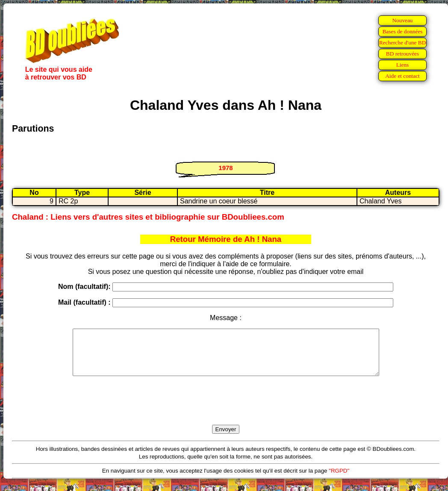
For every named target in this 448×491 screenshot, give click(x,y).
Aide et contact (402, 76)
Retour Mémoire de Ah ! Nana (226, 239)
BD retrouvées (402, 54)
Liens (403, 65)
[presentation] (226, 410)
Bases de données (402, 31)
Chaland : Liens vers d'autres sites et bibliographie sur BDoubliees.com (148, 217)
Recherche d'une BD (403, 43)
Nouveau (402, 20)
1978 (225, 168)
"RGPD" (339, 480)
